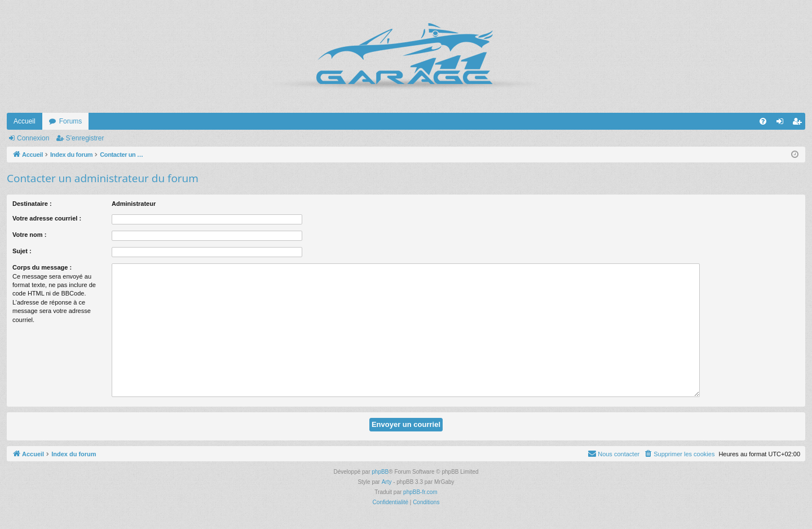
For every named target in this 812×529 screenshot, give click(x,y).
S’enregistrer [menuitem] (799, 124)
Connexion (33, 138)
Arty (387, 482)
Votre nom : (29, 235)
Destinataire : (32, 204)
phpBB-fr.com (420, 492)
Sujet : (22, 251)
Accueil (25, 121)
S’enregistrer (85, 138)
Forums (71, 121)
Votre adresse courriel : (47, 218)
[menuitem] (763, 121)
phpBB (380, 472)
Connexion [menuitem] (782, 124)
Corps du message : (42, 267)
